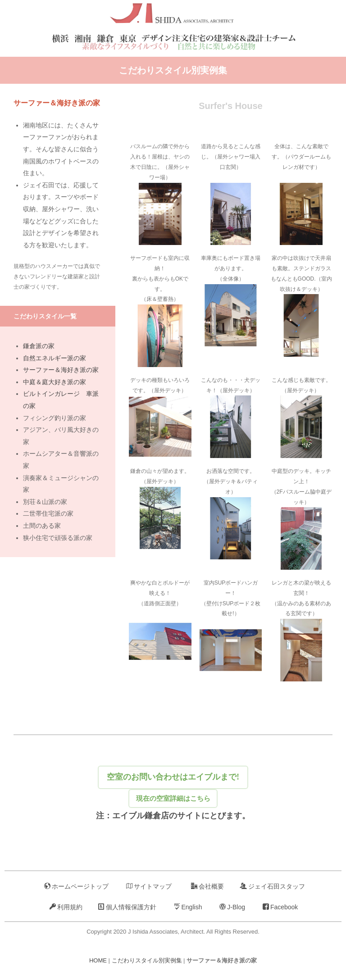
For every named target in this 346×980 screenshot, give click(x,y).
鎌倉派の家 (39, 346)
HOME (98, 961)
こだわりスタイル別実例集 (173, 70)
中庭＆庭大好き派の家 (55, 382)
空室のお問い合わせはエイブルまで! (173, 768)
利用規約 (66, 907)
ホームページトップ (76, 886)
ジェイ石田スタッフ (272, 886)
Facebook (280, 907)
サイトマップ (149, 886)
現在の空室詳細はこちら (173, 797)
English (188, 907)
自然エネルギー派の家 (55, 358)
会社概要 (207, 886)
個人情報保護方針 (127, 907)
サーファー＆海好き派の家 (61, 370)
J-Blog (232, 907)
